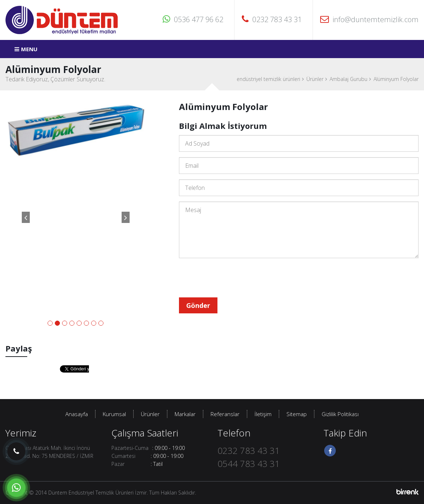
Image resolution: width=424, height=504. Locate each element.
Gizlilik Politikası (340, 414)
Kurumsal (114, 414)
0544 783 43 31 (249, 464)
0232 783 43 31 (272, 19)
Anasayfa (77, 414)
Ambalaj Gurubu (348, 79)
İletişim (263, 414)
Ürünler (315, 79)
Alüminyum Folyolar (396, 79)
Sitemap (297, 414)
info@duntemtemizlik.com (369, 19)
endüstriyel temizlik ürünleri (268, 79)
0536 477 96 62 (193, 19)
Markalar (185, 414)
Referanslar (225, 414)
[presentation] (234, 278)
